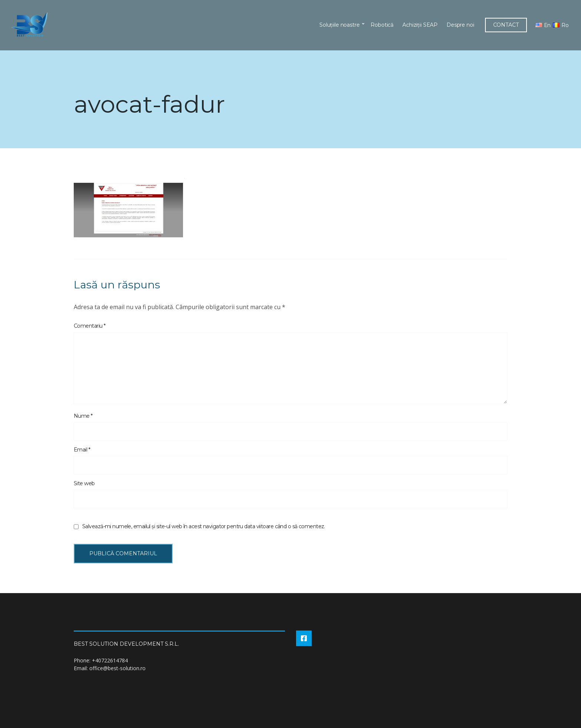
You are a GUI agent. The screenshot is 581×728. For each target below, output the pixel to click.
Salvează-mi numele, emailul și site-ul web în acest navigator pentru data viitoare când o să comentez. (204, 526)
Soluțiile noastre (340, 25)
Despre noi (460, 25)
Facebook (304, 638)
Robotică (382, 25)
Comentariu (89, 326)
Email (82, 450)
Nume (83, 416)
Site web (84, 483)
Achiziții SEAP (420, 25)
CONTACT (506, 25)
